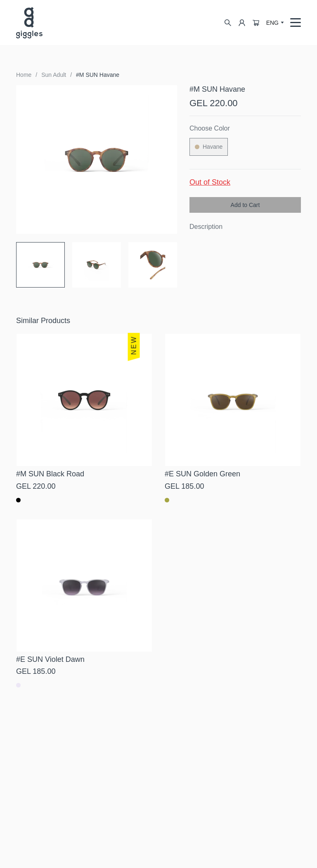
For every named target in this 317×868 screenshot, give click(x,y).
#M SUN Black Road (50, 474)
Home (24, 75)
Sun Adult (54, 75)
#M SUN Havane (98, 75)
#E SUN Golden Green (202, 474)
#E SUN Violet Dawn (50, 659)
